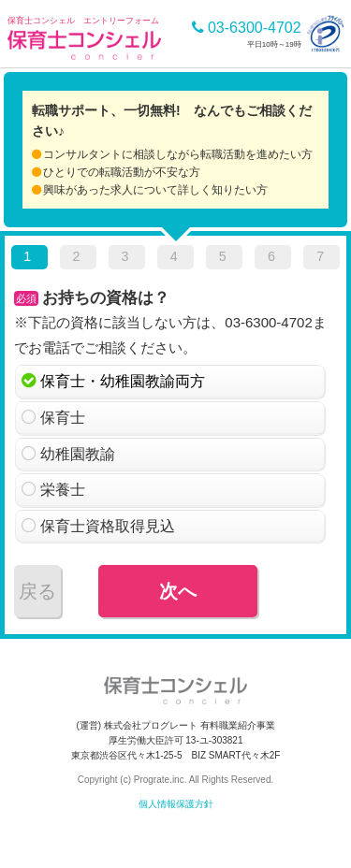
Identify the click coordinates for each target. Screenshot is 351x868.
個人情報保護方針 (176, 804)
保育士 (63, 418)
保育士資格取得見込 (108, 526)
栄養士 (63, 490)
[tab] (29, 260)
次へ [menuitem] (178, 591)
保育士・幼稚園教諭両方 (123, 381)
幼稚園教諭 (78, 454)
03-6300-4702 (247, 28)
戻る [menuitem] (37, 591)
